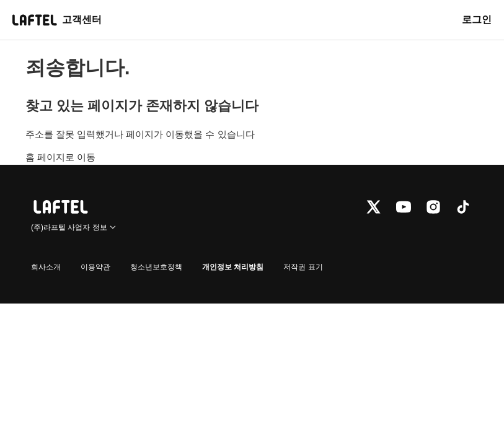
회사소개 (46, 267)
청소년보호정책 (156, 267)
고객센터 (82, 20)
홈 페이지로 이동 (60, 157)
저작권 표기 (303, 267)
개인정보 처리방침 (233, 267)
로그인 (477, 20)
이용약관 (95, 267)
